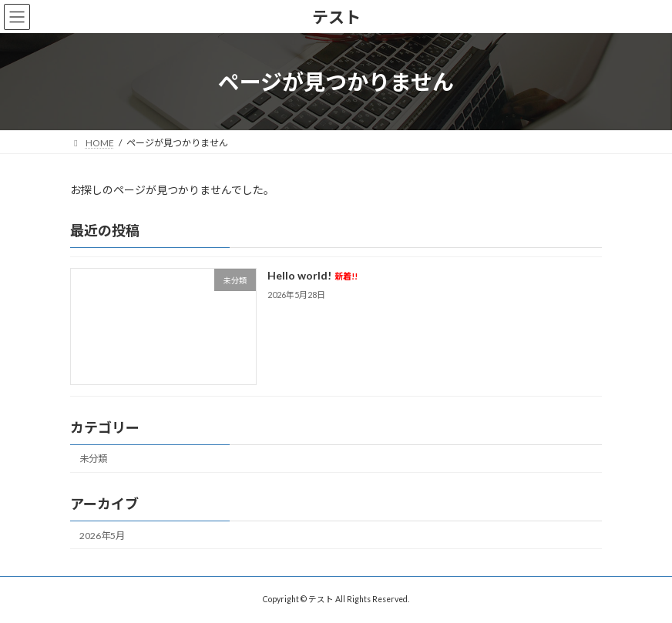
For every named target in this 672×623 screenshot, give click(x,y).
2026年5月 (102, 536)
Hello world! (312, 276)
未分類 (93, 459)
